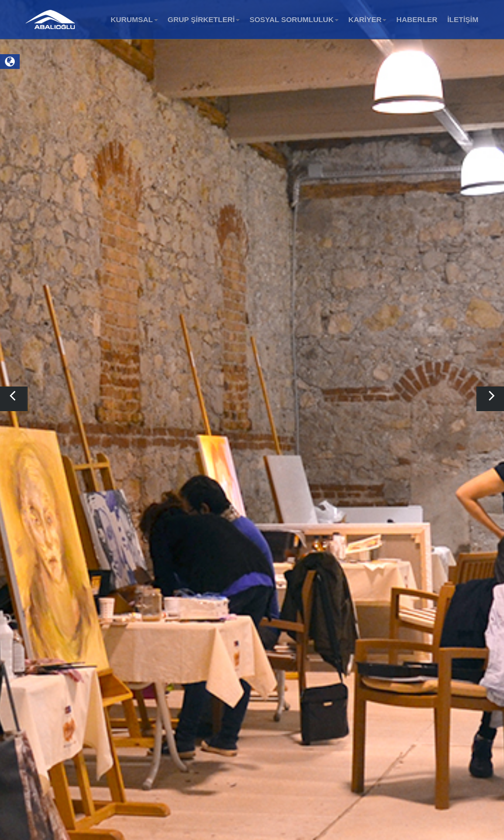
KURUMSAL (134, 19)
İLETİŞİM (463, 19)
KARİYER (368, 19)
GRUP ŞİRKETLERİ (204, 19)
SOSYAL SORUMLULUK (294, 19)
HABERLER (417, 19)
